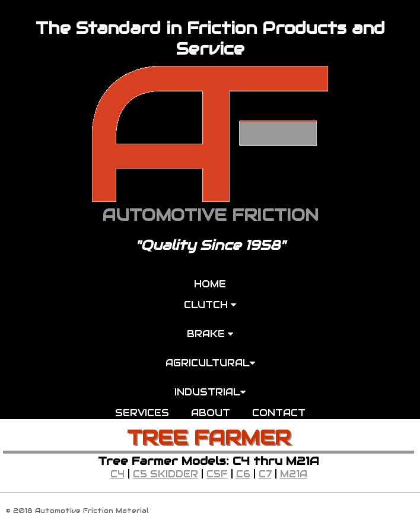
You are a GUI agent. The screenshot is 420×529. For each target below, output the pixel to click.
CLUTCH (210, 305)
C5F (217, 474)
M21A (294, 474)
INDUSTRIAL (210, 392)
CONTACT (279, 413)
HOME (210, 284)
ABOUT (211, 413)
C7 (265, 474)
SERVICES (142, 413)
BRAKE (210, 334)
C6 (243, 474)
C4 (117, 474)
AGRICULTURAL (210, 363)
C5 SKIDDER (166, 474)
